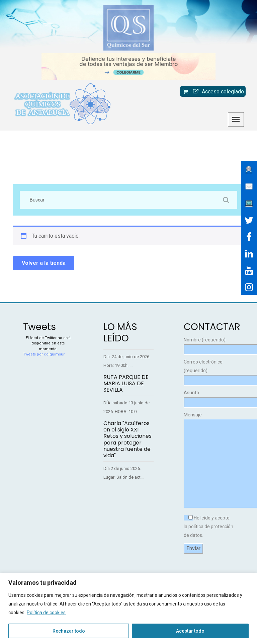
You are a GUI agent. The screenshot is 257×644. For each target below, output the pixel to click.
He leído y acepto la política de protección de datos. (208, 527)
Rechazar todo (69, 631)
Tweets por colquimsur (44, 354)
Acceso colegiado (217, 92)
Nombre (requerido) (209, 345)
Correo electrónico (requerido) (209, 371)
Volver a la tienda (44, 263)
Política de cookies (46, 613)
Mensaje (209, 461)
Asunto (209, 397)
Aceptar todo (190, 631)
